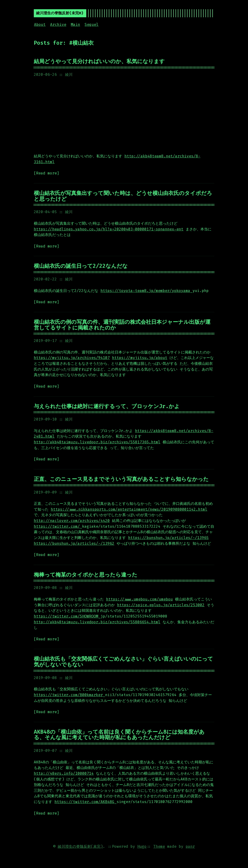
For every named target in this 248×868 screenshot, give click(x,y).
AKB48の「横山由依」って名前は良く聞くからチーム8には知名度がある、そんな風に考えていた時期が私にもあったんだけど (119, 735)
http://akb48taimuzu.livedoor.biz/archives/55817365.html (97, 442)
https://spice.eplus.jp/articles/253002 (161, 605)
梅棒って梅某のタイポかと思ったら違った (86, 575)
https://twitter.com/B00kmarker (68, 695)
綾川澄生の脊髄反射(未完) (80, 846)
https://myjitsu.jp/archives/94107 (72, 358)
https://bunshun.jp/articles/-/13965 (168, 538)
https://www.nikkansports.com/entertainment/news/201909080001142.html (129, 509)
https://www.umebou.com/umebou (139, 599)
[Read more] (46, 173)
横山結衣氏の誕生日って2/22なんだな (81, 266)
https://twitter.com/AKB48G (84, 802)
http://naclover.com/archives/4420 (72, 521)
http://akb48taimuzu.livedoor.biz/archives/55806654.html (97, 622)
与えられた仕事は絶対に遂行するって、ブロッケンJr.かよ (107, 406)
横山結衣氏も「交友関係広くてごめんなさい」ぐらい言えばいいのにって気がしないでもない (123, 662)
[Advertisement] (124, 115)
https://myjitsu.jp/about (140, 358)
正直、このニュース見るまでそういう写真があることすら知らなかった (121, 479)
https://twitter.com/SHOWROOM (66, 616)
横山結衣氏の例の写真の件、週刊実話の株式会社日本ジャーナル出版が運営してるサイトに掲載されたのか (122, 325)
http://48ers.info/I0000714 (64, 773)
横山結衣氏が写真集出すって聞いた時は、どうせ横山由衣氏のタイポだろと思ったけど (123, 196)
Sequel (92, 25)
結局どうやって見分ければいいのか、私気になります (99, 61)
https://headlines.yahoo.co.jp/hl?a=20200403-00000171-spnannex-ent (109, 229)
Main (75, 25)
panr (190, 846)
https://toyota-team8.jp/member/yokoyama (145, 291)
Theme (159, 846)
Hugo (142, 846)
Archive (58, 25)
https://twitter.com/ (57, 526)
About (40, 25)
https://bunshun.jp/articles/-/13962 (74, 543)
